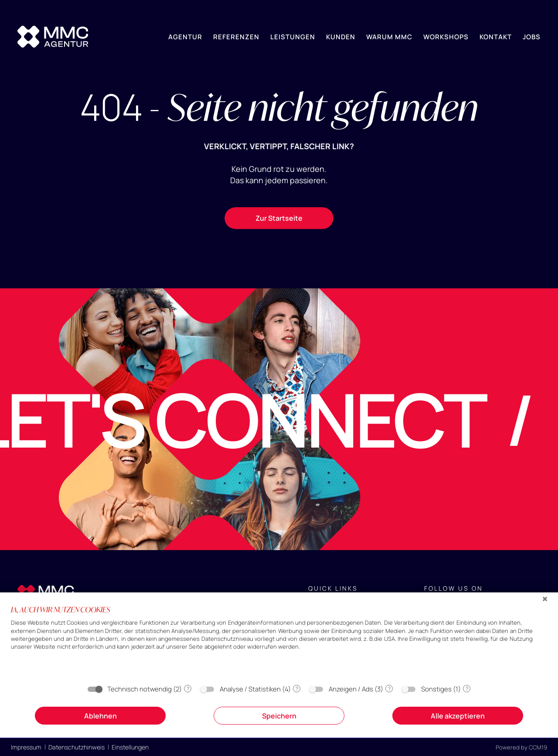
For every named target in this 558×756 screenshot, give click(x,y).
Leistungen (293, 37)
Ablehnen (100, 716)
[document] (279, 642)
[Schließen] (545, 599)
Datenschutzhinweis (77, 747)
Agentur (185, 37)
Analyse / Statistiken (250, 689)
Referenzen (236, 37)
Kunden (341, 37)
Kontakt (496, 37)
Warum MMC (389, 37)
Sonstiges (436, 689)
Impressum (26, 747)
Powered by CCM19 (521, 747)
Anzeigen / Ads (351, 689)
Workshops (446, 37)
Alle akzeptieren (458, 716)
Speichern (279, 716)
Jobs (532, 37)
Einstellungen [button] (130, 747)
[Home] (53, 37)
